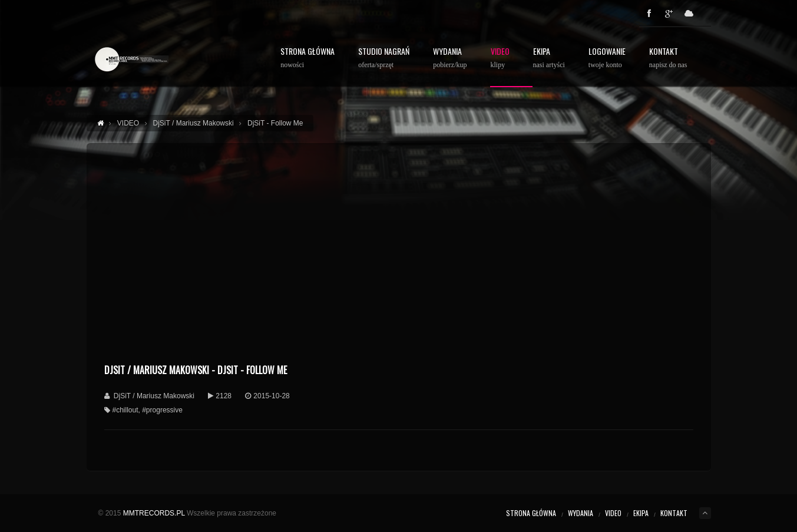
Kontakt (668, 58)
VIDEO (613, 513)
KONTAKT (674, 513)
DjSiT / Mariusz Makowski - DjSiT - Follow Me (196, 370)
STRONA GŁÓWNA (307, 58)
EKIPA (641, 513)
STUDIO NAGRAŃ (384, 58)
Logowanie (607, 58)
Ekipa (549, 58)
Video (500, 58)
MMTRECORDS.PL (154, 513)
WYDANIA (450, 58)
